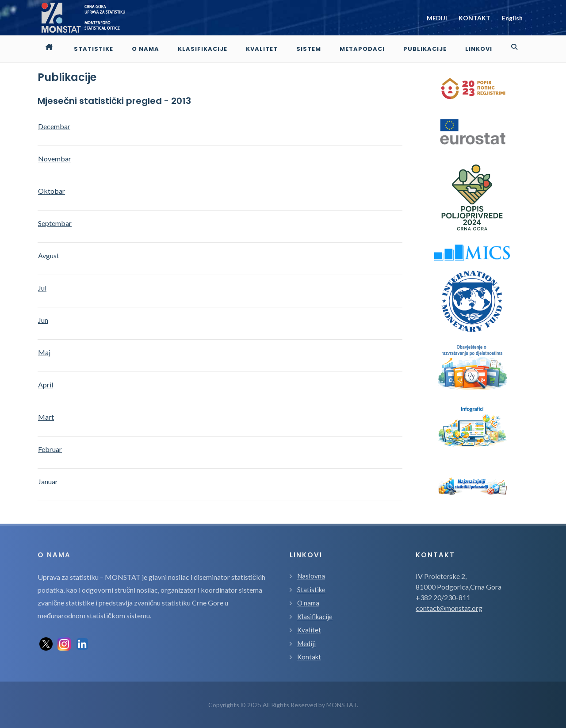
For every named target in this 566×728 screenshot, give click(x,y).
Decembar (54, 126)
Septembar (55, 223)
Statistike (311, 590)
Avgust (49, 255)
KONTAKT (474, 18)
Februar (50, 449)
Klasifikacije (315, 617)
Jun (43, 320)
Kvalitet (309, 630)
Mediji (306, 644)
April (46, 385)
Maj (44, 352)
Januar (48, 481)
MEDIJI (437, 18)
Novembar (55, 159)
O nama (308, 603)
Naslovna (311, 576)
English (512, 18)
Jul (42, 288)
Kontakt (309, 657)
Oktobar (52, 191)
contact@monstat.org (449, 608)
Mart (46, 417)
